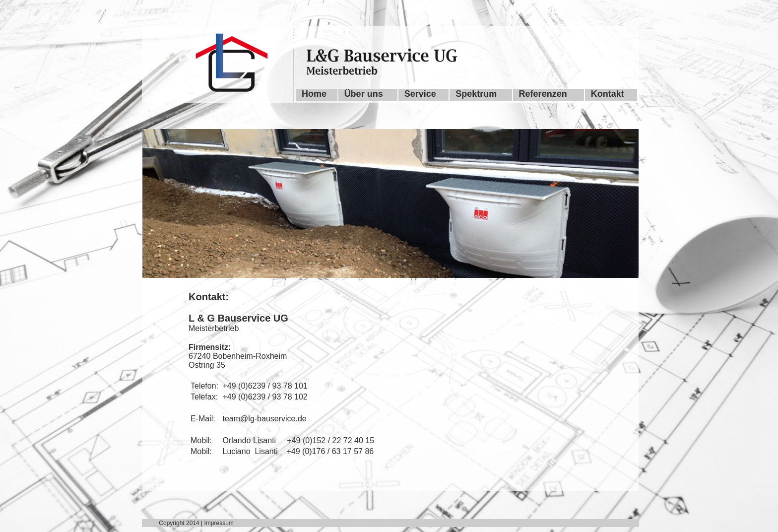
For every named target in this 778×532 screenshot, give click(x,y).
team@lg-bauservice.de (265, 419)
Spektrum (476, 94)
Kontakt (608, 94)
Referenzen (543, 94)
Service (420, 94)
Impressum (219, 523)
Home (314, 94)
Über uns (364, 94)
